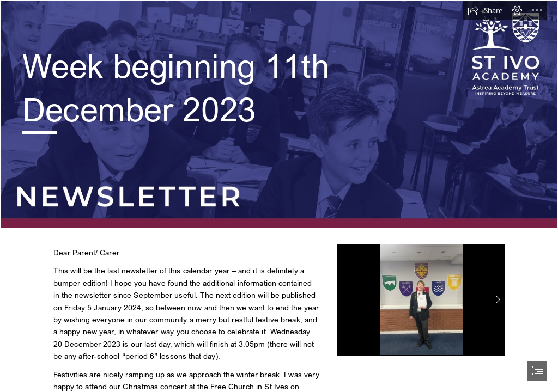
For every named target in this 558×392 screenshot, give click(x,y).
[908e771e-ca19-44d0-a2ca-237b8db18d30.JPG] (421, 300)
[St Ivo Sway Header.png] (279, 114)
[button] (485, 10)
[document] (279, 196)
